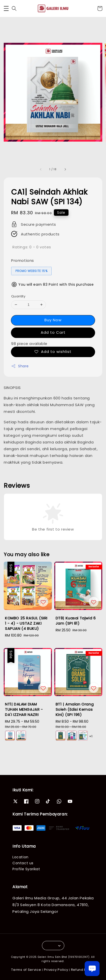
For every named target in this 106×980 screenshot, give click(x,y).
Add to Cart (53, 332)
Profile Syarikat (26, 869)
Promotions (23, 260)
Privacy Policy (56, 970)
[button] (6, 8)
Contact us (23, 863)
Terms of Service (26, 970)
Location (20, 857)
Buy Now (53, 320)
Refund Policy (83, 970)
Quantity (18, 296)
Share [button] (20, 366)
